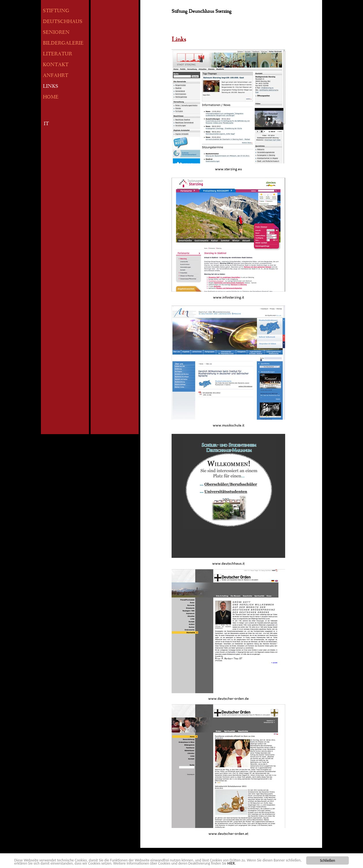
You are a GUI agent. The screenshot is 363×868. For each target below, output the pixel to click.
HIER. (231, 864)
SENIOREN (56, 33)
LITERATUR (58, 54)
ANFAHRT (56, 76)
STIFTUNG (56, 11)
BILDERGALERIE (63, 44)
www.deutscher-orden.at (228, 834)
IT (46, 124)
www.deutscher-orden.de (229, 699)
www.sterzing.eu (229, 169)
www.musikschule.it (229, 425)
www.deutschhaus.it (228, 564)
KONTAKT (56, 65)
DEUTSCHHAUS (63, 22)
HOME (51, 97)
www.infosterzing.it (229, 297)
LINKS (51, 87)
